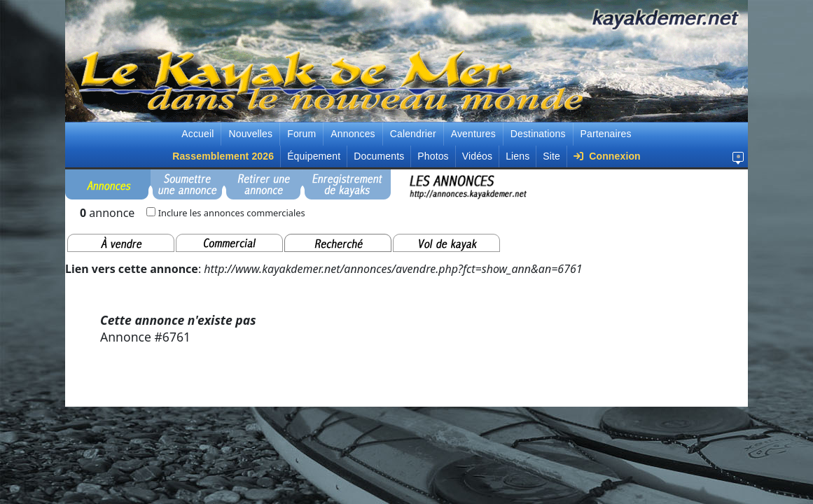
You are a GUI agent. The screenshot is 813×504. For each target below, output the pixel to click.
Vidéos (477, 156)
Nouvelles (250, 134)
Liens (517, 156)
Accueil (197, 134)
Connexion (607, 156)
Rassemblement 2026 (223, 156)
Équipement (314, 156)
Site (551, 156)
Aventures (473, 134)
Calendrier (413, 134)
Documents (379, 156)
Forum (301, 134)
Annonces (353, 134)
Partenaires (606, 134)
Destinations (538, 134)
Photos (433, 156)
